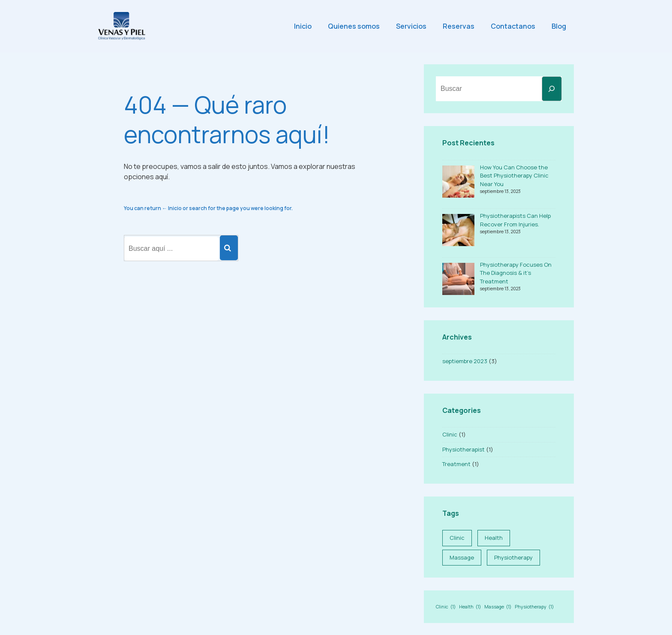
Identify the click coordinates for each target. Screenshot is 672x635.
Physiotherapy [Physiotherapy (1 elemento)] (513, 557)
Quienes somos (354, 26)
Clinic (450, 434)
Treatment (456, 464)
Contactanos (513, 26)
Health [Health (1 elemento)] (494, 538)
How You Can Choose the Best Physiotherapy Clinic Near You (514, 176)
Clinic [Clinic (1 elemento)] (457, 538)
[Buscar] (552, 89)
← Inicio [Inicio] (172, 208)
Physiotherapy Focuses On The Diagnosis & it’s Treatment (516, 273)
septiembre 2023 (465, 361)
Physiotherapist (463, 449)
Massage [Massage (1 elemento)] (462, 557)
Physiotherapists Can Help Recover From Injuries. (515, 220)
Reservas (459, 26)
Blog (559, 26)
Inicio (303, 26)
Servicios (411, 26)
